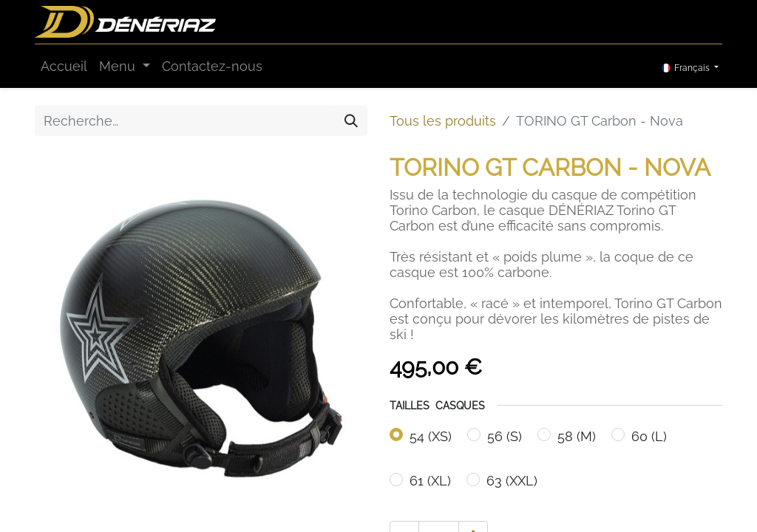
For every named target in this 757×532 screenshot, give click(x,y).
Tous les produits (443, 121)
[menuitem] (64, 66)
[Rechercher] (351, 121)
